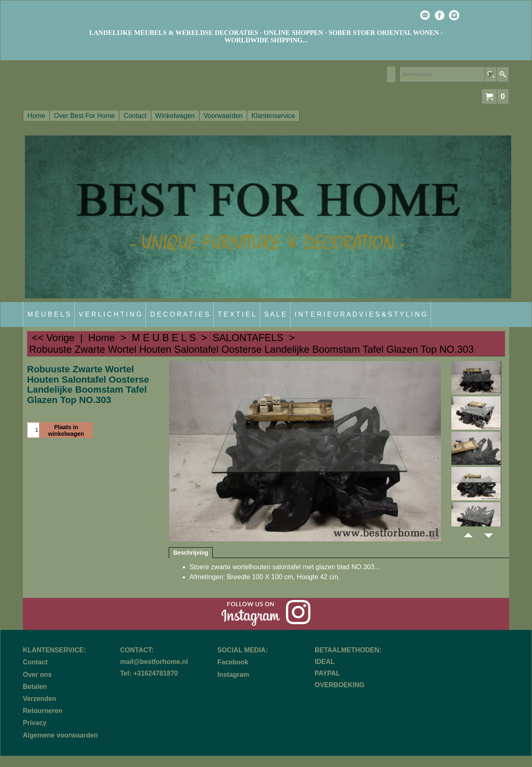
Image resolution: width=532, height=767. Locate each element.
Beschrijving (191, 553)
